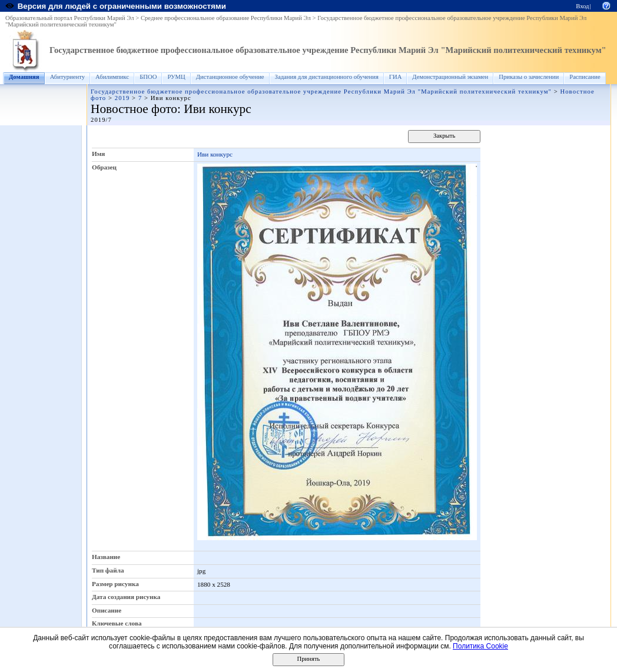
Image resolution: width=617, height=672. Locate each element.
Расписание (585, 77)
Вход (582, 6)
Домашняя (24, 77)
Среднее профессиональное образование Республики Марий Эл (226, 18)
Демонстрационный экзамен (450, 77)
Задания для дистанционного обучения (327, 77)
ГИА (396, 77)
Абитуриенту (67, 77)
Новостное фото (134, 109)
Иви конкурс (215, 154)
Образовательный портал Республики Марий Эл (70, 18)
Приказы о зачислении (529, 77)
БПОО (148, 77)
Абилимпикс (112, 77)
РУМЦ (176, 77)
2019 (122, 98)
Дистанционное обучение (230, 77)
